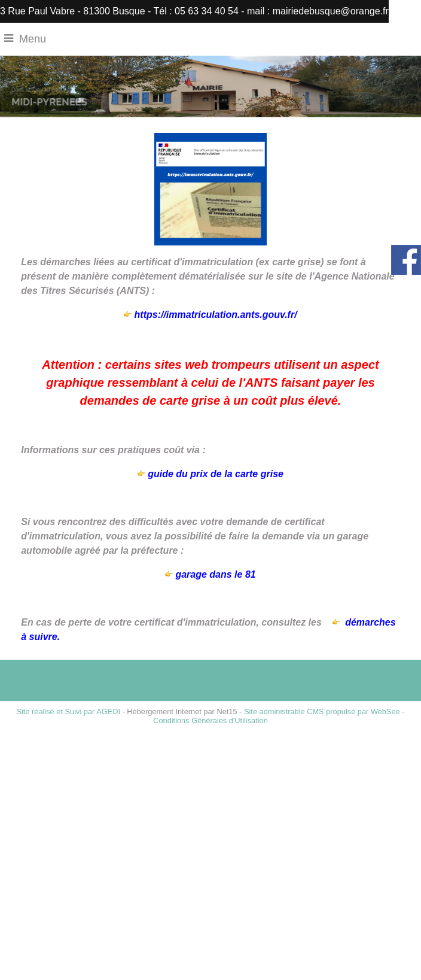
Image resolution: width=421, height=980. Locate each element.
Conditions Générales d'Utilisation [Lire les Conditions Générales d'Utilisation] (210, 720)
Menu (33, 39)
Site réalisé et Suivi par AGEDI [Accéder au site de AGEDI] (68, 712)
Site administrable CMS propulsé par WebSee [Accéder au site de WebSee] (322, 712)
